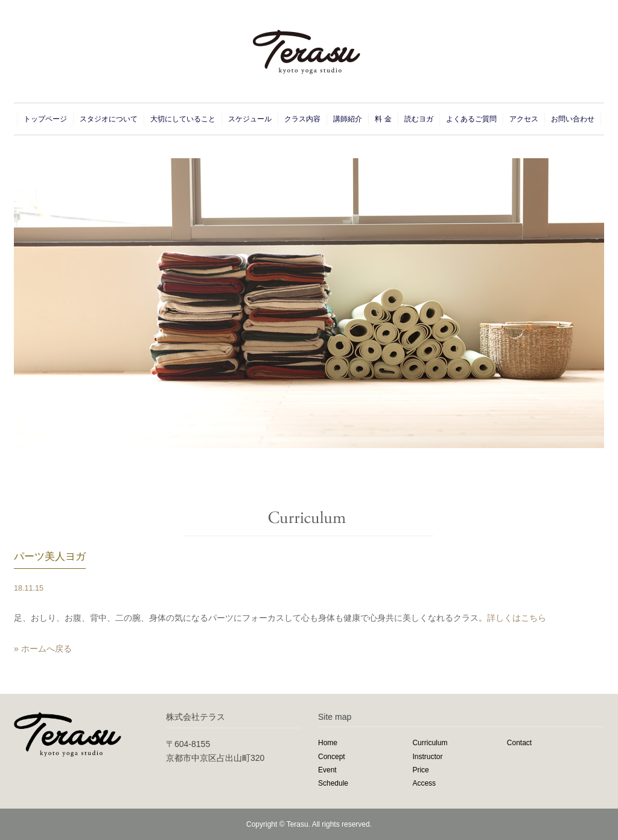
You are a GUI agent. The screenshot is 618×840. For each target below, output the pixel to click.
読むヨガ (419, 119)
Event (327, 770)
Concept (332, 757)
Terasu (298, 824)
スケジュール (250, 119)
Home (328, 743)
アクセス (524, 119)
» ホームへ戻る (43, 649)
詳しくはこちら (517, 618)
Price (420, 770)
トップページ (45, 119)
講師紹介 (348, 119)
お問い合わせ (573, 119)
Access (424, 783)
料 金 (383, 119)
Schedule (333, 783)
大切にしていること (183, 119)
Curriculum (430, 743)
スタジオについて (109, 119)
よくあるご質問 (471, 119)
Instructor (427, 757)
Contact (519, 743)
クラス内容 (302, 119)
